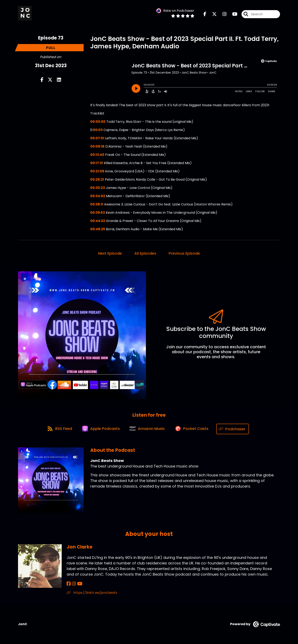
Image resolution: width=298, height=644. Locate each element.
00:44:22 (98, 221)
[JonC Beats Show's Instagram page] (222, 14)
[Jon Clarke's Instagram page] (73, 584)
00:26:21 (97, 180)
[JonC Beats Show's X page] (212, 14)
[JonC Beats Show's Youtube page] (232, 14)
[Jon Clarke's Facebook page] (69, 584)
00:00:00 (98, 122)
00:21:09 (97, 172)
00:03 (98, 130)
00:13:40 (97, 155)
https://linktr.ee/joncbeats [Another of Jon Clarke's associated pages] (92, 593)
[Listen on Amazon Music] (148, 429)
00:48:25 (98, 230)
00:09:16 (97, 147)
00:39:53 (98, 213)
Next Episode (110, 254)
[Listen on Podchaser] (235, 429)
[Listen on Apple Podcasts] (101, 429)
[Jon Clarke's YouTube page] (79, 584)
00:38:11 (97, 205)
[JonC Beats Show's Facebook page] (205, 14)
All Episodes (145, 254)
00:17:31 (97, 163)
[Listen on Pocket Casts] (194, 429)
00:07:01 (97, 139)
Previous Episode (184, 254)
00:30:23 (98, 188)
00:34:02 (98, 196)
